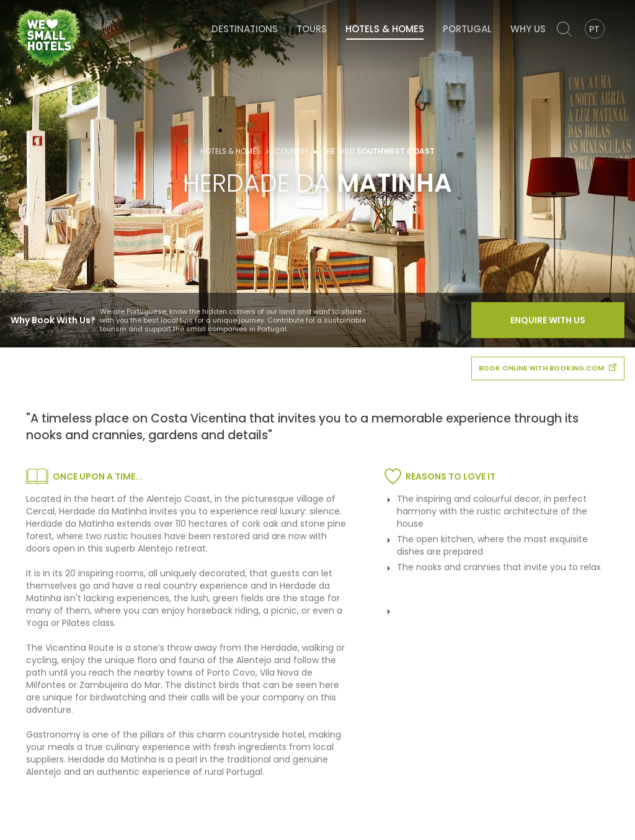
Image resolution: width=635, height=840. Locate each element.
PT (594, 29)
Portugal (467, 29)
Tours (312, 29)
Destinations (245, 29)
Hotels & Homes (385, 29)
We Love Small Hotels (16, 6)
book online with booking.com (548, 368)
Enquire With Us (548, 320)
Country (291, 151)
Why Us (528, 29)
